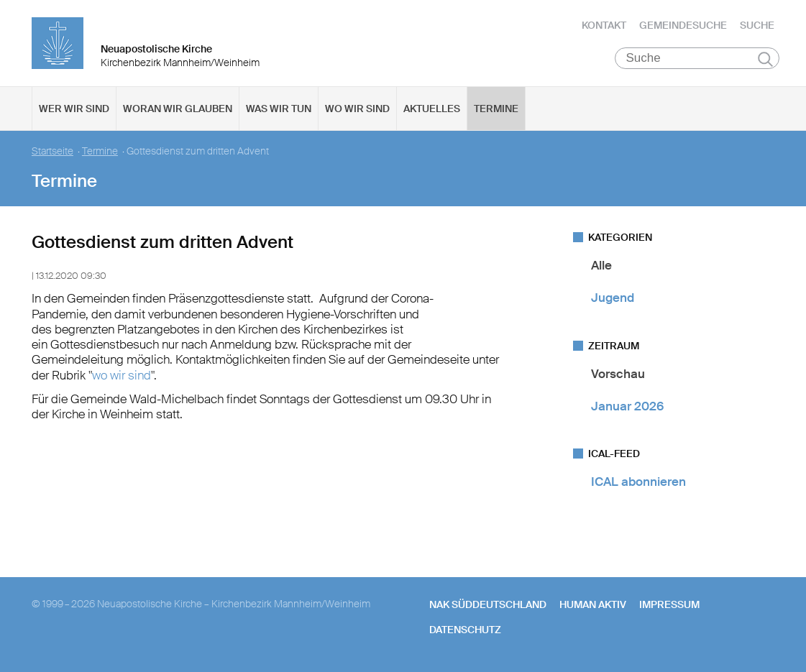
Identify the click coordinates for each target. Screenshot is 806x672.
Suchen (765, 59)
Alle (601, 265)
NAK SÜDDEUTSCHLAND (488, 604)
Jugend (613, 298)
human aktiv (593, 604)
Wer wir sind (74, 109)
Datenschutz (465, 630)
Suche (757, 25)
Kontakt (604, 25)
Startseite (52, 151)
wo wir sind (122, 375)
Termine (496, 109)
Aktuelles (432, 109)
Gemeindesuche (683, 25)
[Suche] (697, 58)
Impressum (669, 604)
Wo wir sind (357, 109)
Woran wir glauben (178, 109)
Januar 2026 (627, 406)
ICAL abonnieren (638, 482)
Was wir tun (279, 109)
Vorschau (618, 374)
